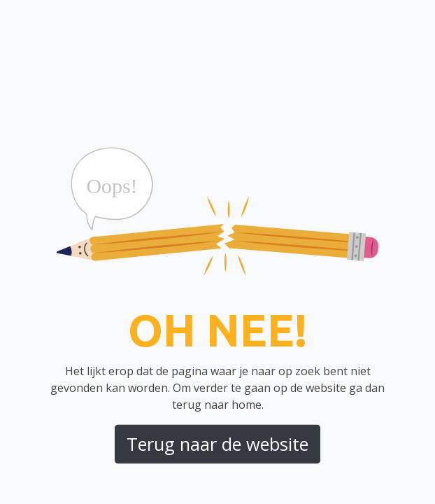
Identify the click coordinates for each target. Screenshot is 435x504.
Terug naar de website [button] (217, 444)
